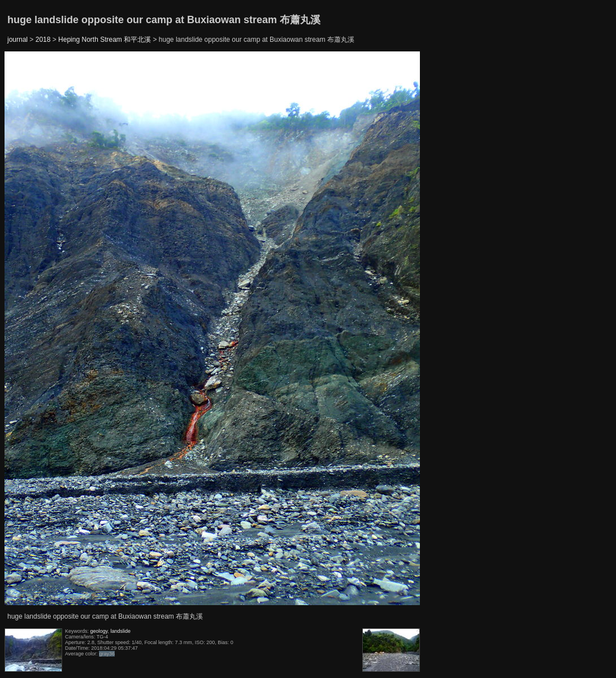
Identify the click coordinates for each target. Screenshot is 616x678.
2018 (43, 40)
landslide (120, 631)
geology (99, 631)
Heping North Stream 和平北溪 (105, 40)
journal (18, 40)
